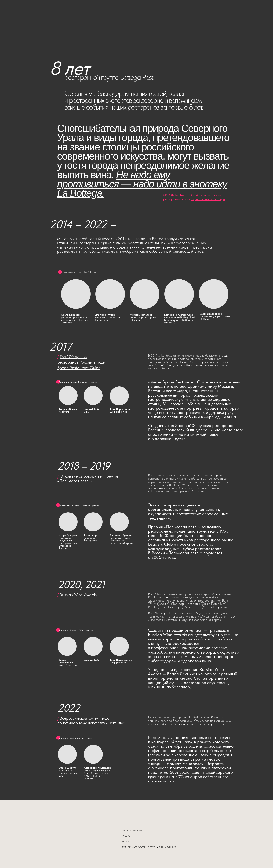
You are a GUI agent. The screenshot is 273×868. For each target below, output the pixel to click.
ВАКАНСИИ (127, 836)
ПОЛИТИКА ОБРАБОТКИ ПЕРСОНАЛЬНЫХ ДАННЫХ (149, 847)
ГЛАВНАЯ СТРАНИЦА (132, 831)
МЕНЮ (125, 841)
